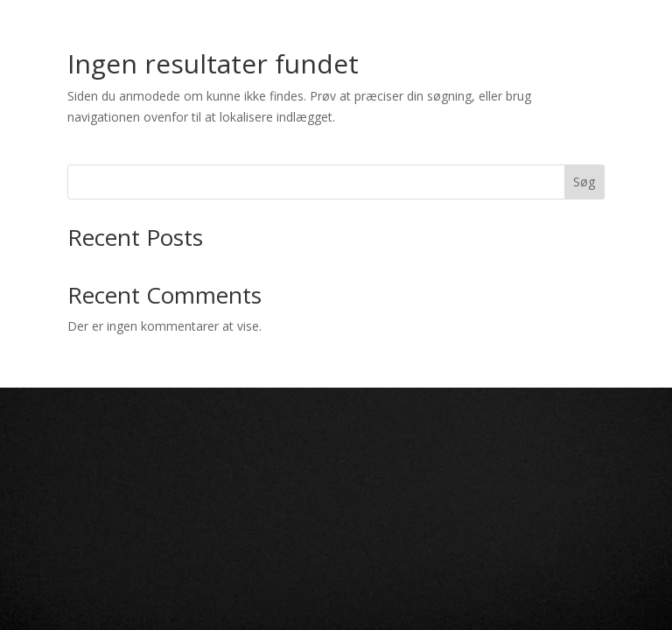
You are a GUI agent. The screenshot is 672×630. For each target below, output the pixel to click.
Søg (584, 182)
